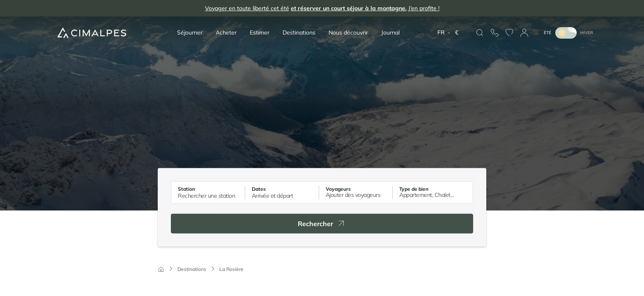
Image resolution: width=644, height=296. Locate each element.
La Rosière (231, 269)
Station (186, 189)
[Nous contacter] (494, 33)
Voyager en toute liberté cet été (322, 8)
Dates (259, 189)
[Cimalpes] (92, 33)
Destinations (192, 269)
